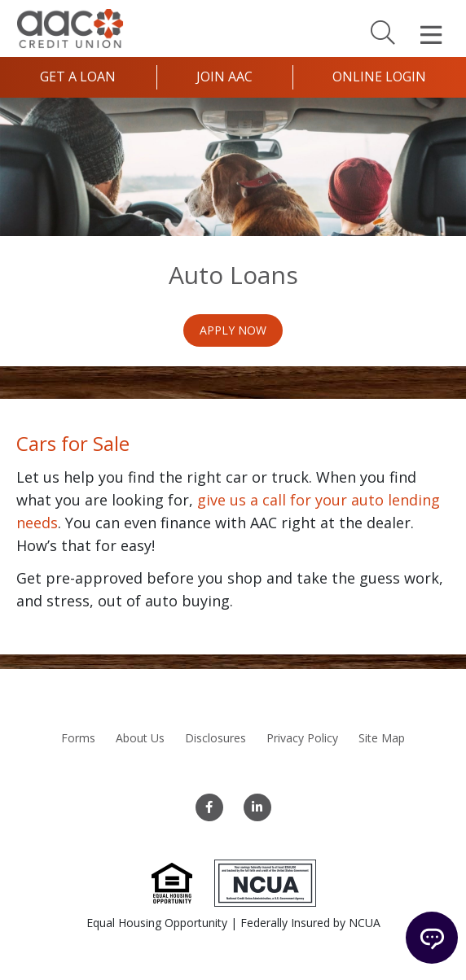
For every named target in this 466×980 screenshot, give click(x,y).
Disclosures (215, 738)
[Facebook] (209, 807)
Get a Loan (78, 77)
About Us (140, 738)
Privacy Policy (302, 738)
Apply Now (233, 330)
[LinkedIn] (257, 807)
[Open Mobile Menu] (431, 35)
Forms (78, 738)
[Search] (383, 32)
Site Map (382, 738)
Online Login (379, 77)
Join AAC (224, 77)
